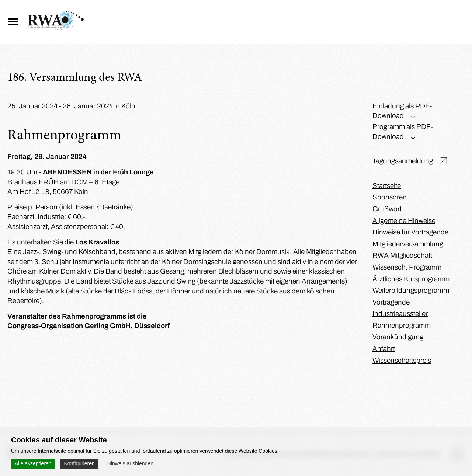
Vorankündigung (398, 337)
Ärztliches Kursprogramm (411, 279)
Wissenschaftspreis (402, 360)
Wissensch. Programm (407, 267)
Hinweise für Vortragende (410, 232)
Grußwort (387, 209)
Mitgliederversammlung (408, 244)
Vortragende (391, 302)
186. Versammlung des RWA (75, 78)
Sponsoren (390, 197)
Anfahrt (384, 349)
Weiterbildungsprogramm (411, 290)
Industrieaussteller (400, 314)
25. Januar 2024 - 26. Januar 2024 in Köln (71, 106)
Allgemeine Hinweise (404, 221)
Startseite (387, 186)
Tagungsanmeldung (403, 161)
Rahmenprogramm (402, 325)
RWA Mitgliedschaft (402, 255)
